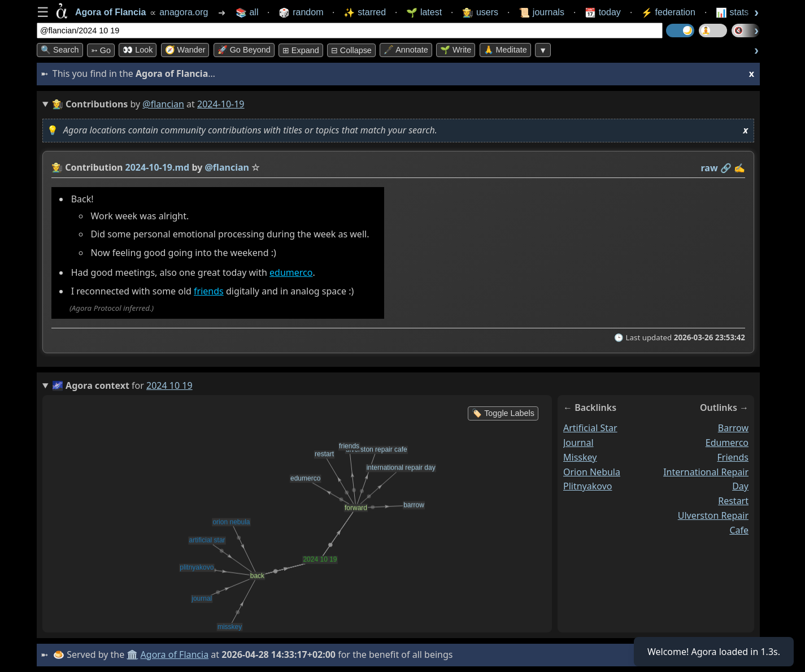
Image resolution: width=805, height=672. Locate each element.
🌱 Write (456, 50)
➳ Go (101, 50)
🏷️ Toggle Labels (503, 413)
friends (209, 291)
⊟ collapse (351, 50)
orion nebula (592, 471)
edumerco (291, 272)
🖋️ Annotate (406, 50)
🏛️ (132, 654)
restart (733, 501)
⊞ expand (301, 50)
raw (710, 168)
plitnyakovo (588, 486)
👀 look (138, 50)
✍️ (739, 168)
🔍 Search (60, 50)
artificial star (590, 428)
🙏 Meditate (505, 50)
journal (578, 442)
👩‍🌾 (57, 167)
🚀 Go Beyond (244, 50)
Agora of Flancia (175, 654)
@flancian (163, 104)
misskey (580, 457)
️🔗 (726, 168)
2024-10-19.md (158, 167)
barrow (733, 428)
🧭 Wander (185, 50)
